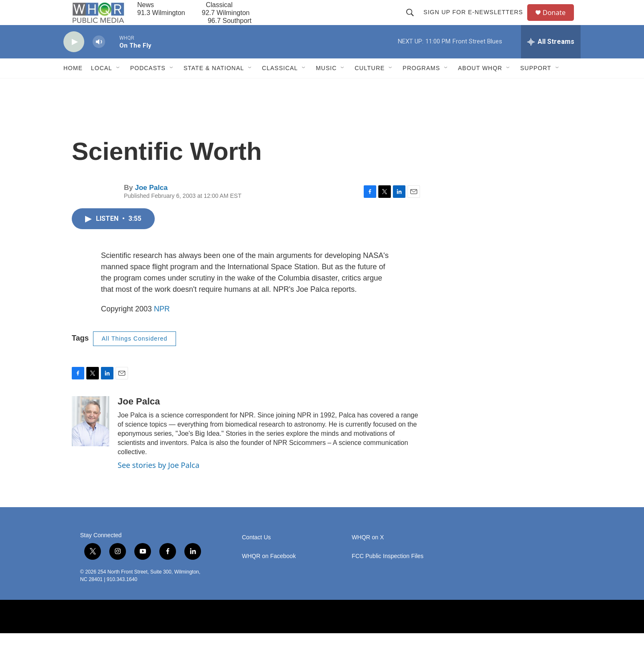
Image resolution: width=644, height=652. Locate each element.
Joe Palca (151, 206)
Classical (280, 87)
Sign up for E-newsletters (477, 22)
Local (102, 87)
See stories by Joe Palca (158, 484)
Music (326, 87)
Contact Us (256, 556)
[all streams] (551, 61)
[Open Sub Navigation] (118, 87)
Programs (421, 87)
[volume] (99, 61)
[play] (74, 61)
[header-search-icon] (414, 22)
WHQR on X (368, 556)
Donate (559, 22)
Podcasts (148, 87)
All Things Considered (135, 357)
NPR (162, 328)
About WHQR (480, 87)
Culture (370, 87)
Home (73, 87)
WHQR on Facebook (269, 575)
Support (536, 87)
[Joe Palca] (91, 440)
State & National (214, 87)
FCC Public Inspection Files (387, 575)
